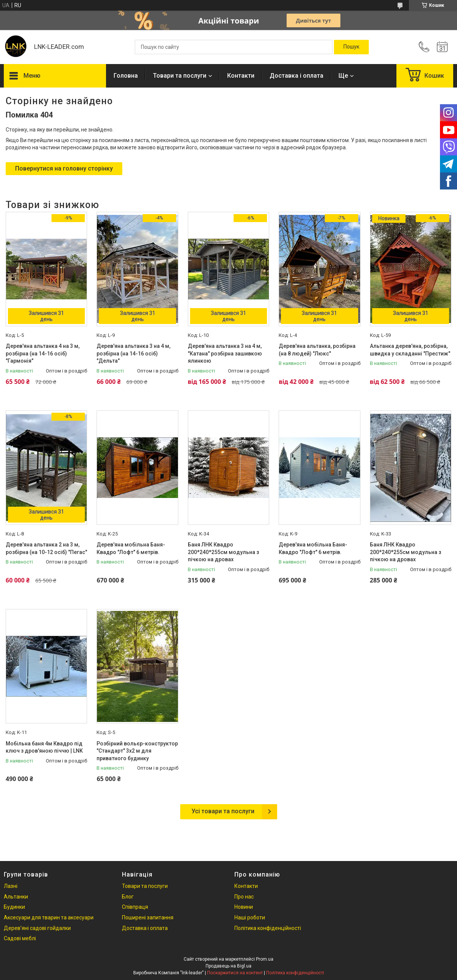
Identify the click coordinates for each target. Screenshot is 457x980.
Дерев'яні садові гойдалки (37, 928)
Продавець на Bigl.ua (228, 966)
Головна (126, 76)
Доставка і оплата (296, 76)
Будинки (14, 907)
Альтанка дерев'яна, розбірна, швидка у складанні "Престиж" (410, 350)
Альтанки (16, 897)
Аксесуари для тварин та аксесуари (49, 917)
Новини (244, 907)
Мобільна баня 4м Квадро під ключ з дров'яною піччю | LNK (44, 747)
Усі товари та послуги (223, 811)
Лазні (11, 886)
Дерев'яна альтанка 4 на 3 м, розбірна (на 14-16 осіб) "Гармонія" (43, 353)
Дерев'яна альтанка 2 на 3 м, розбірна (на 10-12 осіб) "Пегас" (46, 548)
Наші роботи (250, 917)
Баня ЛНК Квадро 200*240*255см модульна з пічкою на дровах (223, 552)
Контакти (241, 76)
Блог (128, 897)
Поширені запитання (148, 917)
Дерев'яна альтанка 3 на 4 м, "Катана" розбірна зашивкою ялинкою (225, 353)
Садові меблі (20, 938)
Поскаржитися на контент (235, 973)
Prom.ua (265, 959)
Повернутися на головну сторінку (64, 168)
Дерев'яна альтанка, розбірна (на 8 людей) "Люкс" (317, 350)
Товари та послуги (180, 76)
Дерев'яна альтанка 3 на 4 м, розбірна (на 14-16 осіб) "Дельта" (133, 353)
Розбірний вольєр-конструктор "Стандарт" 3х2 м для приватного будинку (137, 751)
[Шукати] (351, 47)
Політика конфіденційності (268, 928)
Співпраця (135, 907)
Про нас (244, 897)
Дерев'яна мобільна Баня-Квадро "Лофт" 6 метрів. (131, 548)
